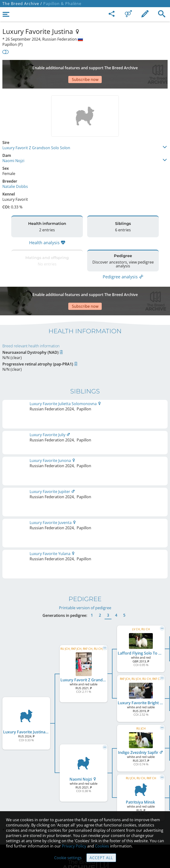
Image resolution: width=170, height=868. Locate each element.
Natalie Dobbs (15, 172)
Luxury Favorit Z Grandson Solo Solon (36, 133)
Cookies (102, 846)
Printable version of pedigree (85, 495)
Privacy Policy (74, 846)
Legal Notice (85, 778)
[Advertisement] (85, 67)
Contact (85, 788)
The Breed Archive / (22, 4)
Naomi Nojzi (13, 146)
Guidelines (85, 808)
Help (85, 798)
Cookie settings (68, 858)
